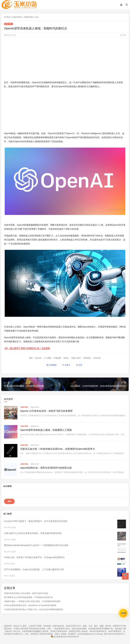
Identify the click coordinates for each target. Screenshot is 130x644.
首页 (8, 17)
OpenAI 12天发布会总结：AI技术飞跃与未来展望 (46, 411)
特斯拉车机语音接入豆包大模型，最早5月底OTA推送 (26, 593)
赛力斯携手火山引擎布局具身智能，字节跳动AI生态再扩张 (28, 597)
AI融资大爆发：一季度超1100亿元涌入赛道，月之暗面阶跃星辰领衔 (32, 601)
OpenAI (38, 358)
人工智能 (47, 358)
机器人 (66, 358)
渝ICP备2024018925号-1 (114, 634)
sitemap (100, 634)
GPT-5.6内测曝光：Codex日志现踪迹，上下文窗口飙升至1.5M (34, 569)
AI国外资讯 (28, 17)
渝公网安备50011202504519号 (65, 637)
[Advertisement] (65, 59)
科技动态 (87, 358)
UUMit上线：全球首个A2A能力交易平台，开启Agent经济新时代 (34, 557)
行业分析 (97, 358)
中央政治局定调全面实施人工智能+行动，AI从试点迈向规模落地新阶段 (34, 610)
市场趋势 (57, 358)
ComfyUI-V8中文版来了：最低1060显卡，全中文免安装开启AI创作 (36, 521)
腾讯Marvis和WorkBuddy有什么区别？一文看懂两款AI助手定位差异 (36, 545)
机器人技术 (76, 358)
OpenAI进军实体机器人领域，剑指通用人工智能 (46, 430)
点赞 (66, 365)
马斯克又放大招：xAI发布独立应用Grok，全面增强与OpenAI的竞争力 (57, 449)
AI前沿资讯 (17, 17)
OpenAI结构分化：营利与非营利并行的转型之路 (46, 468)
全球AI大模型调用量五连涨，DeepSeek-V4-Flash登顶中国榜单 (30, 605)
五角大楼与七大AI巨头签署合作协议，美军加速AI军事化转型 (33, 533)
